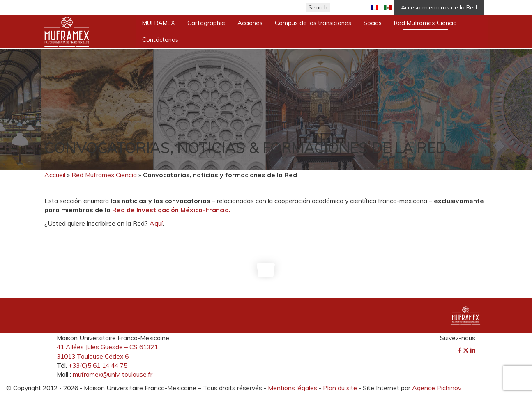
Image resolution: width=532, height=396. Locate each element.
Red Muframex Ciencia (104, 175)
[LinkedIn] (473, 350)
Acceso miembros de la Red (439, 7)
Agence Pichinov (437, 388)
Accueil (55, 175)
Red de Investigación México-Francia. (171, 210)
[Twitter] (467, 350)
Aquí (156, 223)
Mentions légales (292, 388)
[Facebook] (460, 350)
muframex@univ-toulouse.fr (113, 374)
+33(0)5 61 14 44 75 (98, 365)
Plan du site (340, 388)
